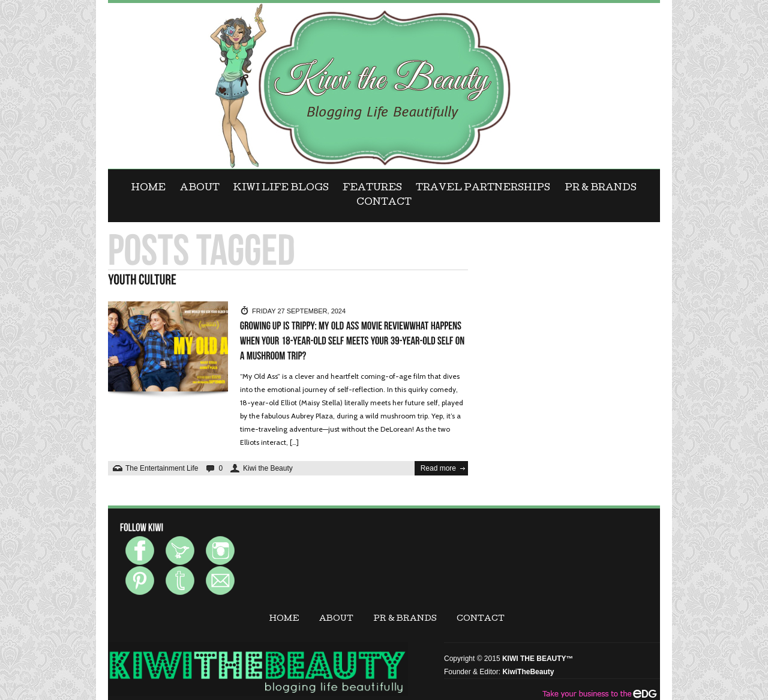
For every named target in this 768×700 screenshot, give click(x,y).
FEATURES (372, 189)
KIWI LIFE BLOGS (281, 189)
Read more (438, 468)
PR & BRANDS (601, 189)
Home (148, 189)
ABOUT (200, 189)
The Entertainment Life (162, 468)
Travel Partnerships (483, 189)
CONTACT (384, 203)
